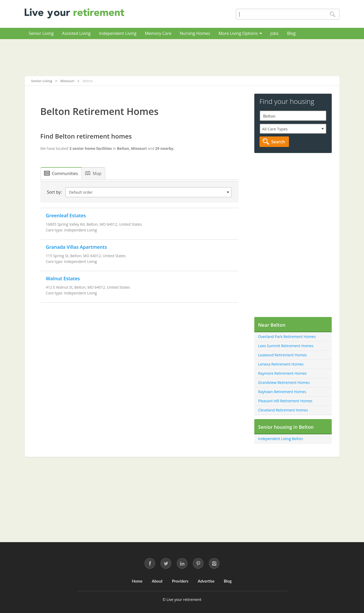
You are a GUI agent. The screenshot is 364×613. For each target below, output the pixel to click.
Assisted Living (76, 33)
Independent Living (118, 33)
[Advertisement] (182, 57)
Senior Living (41, 33)
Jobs (274, 33)
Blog (291, 33)
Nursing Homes (195, 33)
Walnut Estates (63, 278)
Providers (180, 581)
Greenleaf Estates (66, 215)
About (157, 581)
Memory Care (158, 33)
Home (137, 581)
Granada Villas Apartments (77, 247)
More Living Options (240, 33)
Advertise (206, 581)
